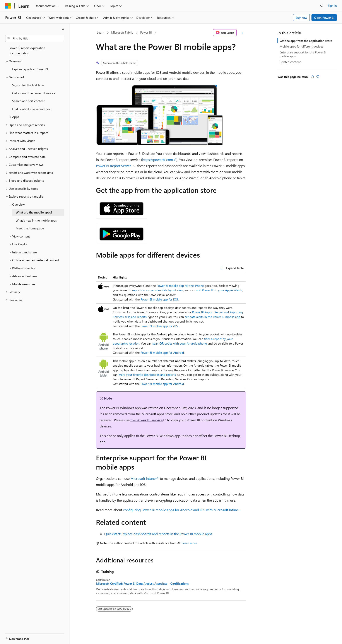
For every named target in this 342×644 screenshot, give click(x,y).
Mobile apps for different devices (301, 46)
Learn (101, 32)
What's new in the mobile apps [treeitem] (36, 220)
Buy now (301, 18)
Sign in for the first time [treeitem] (28, 85)
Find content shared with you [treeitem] (32, 109)
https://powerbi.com (158, 160)
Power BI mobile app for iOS (159, 299)
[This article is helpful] (313, 77)
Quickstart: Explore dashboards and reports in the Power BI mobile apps (158, 534)
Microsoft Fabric (122, 32)
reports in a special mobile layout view (158, 290)
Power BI (146, 32)
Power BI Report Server (113, 166)
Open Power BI (324, 18)
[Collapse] (63, 29)
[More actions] (242, 33)
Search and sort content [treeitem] (28, 101)
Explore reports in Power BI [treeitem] (30, 69)
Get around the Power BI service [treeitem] (34, 93)
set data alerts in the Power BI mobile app (212, 317)
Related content (290, 62)
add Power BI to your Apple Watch (219, 290)
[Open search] (321, 6)
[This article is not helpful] (318, 77)
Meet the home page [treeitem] (30, 228)
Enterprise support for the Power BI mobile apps (303, 54)
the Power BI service (147, 420)
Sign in (332, 6)
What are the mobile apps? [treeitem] (34, 212)
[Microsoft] (8, 6)
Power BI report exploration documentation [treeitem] (27, 51)
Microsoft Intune (143, 478)
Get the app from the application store (306, 41)
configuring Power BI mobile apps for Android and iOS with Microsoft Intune (181, 510)
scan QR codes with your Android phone (180, 343)
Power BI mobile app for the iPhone (180, 286)
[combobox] (35, 38)
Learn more (189, 543)
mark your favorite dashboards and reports (147, 375)
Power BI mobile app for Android (162, 353)
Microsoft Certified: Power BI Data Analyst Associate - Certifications (142, 584)
